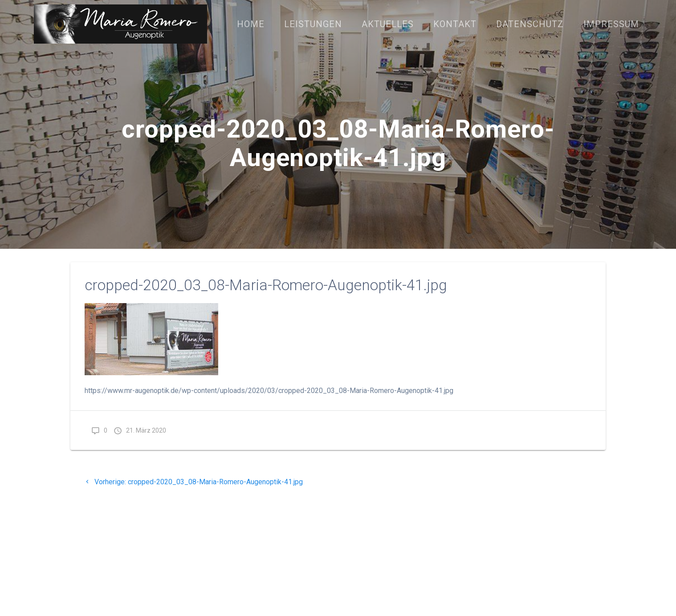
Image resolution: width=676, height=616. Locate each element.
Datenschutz (530, 24)
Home (251, 24)
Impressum (611, 24)
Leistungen (313, 24)
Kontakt (455, 24)
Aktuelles (388, 24)
